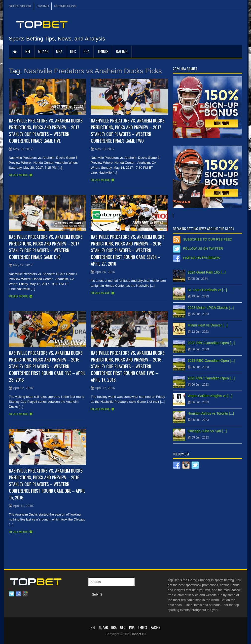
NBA (59, 51)
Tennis (103, 51)
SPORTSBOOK (20, 6)
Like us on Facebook (202, 258)
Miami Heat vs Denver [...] (208, 325)
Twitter (12, 594)
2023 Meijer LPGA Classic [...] (211, 308)
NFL (28, 51)
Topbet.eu (138, 634)
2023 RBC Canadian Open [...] (211, 343)
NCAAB (43, 51)
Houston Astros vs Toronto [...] (211, 413)
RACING (122, 51)
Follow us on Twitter (203, 249)
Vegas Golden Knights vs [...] (210, 396)
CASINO (43, 6)
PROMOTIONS (65, 6)
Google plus (25, 594)
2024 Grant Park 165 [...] (207, 272)
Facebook (18, 594)
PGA (87, 51)
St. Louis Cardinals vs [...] (207, 290)
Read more (19, 175)
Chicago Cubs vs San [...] (207, 431)
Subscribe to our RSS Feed (208, 239)
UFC (73, 51)
